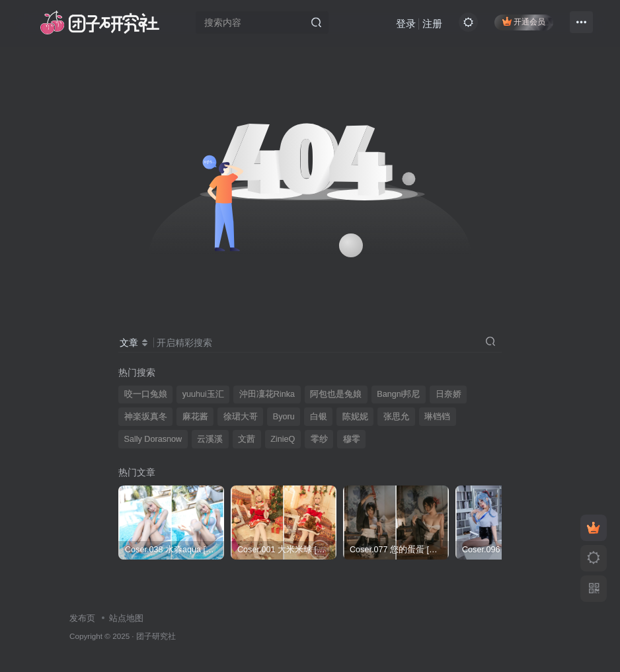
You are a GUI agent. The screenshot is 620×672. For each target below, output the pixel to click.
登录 (406, 23)
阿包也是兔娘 (336, 394)
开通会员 (524, 21)
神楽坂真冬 (146, 417)
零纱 (319, 439)
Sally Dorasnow (153, 439)
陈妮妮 (355, 417)
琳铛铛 (437, 417)
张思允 (396, 417)
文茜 (247, 439)
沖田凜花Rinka (267, 394)
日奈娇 (448, 394)
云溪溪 (210, 439)
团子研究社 (156, 636)
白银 (319, 417)
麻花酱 (195, 417)
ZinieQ (283, 439)
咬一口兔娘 (146, 394)
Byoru (284, 417)
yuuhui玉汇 (203, 394)
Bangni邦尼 (398, 394)
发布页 (82, 618)
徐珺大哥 (241, 417)
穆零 (352, 439)
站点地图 (126, 618)
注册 (432, 23)
